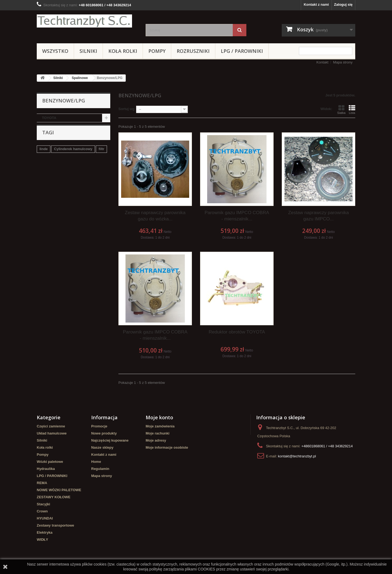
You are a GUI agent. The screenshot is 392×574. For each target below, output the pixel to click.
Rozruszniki (193, 51)
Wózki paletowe (50, 462)
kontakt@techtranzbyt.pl (297, 456)
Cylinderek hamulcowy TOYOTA (66, 180)
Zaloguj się (343, 4)
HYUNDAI (45, 518)
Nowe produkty (104, 433)
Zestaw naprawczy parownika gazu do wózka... (155, 216)
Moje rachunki (157, 433)
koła (43, 171)
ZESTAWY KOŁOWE (54, 497)
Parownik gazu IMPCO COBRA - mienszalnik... (237, 216)
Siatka (341, 110)
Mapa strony (343, 62)
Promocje (99, 426)
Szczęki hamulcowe (84, 171)
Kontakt (322, 62)
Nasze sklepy (102, 447)
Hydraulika (46, 469)
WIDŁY (42, 540)
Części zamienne (51, 426)
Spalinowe (80, 78)
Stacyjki (43, 504)
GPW (57, 171)
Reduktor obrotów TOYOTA (237, 332)
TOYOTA (49, 118)
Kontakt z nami (316, 4)
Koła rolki (123, 51)
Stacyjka (76, 163)
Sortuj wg (126, 109)
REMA (42, 483)
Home (96, 462)
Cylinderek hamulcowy (73, 155)
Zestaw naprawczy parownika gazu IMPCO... (318, 216)
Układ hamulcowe (52, 433)
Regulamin (100, 469)
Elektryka (45, 532)
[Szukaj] (240, 30)
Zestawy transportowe (55, 525)
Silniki (88, 51)
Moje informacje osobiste (167, 447)
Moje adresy (156, 440)
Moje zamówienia (160, 426)
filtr (101, 155)
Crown (42, 511)
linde (44, 155)
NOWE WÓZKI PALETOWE (59, 490)
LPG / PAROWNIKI (242, 51)
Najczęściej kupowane (110, 440)
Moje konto (159, 417)
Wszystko (55, 51)
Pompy (157, 51)
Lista (352, 110)
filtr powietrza (51, 163)
